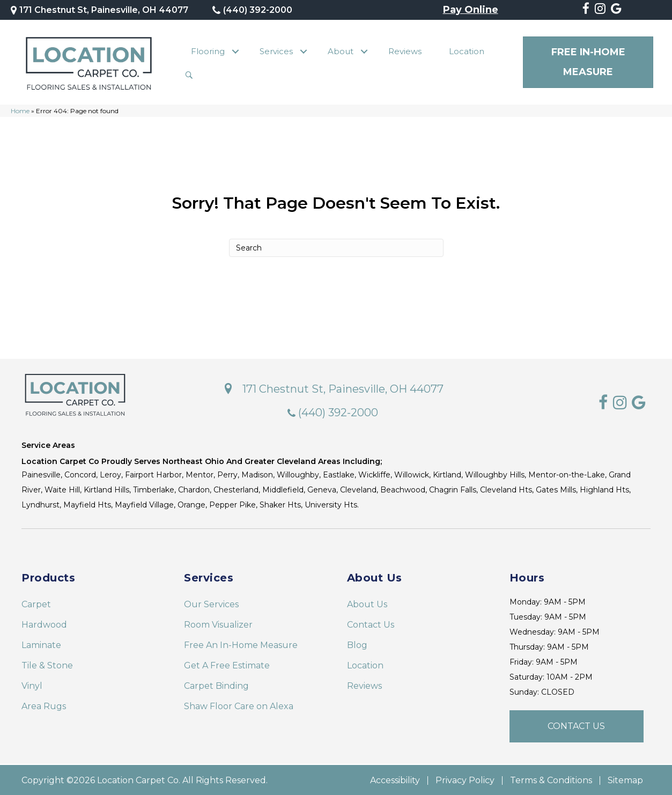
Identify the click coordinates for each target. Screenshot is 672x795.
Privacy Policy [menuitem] (465, 779)
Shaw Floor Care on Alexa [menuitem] (239, 705)
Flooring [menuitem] (208, 51)
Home (20, 110)
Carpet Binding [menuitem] (216, 685)
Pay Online (471, 10)
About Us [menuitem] (367, 603)
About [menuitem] (341, 51)
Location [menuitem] (467, 51)
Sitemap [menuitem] (625, 779)
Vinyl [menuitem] (32, 685)
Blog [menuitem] (357, 644)
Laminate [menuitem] (41, 644)
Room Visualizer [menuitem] (218, 624)
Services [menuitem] (276, 51)
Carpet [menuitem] (36, 603)
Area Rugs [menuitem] (44, 705)
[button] (235, 51)
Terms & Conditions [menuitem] (551, 779)
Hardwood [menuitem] (44, 624)
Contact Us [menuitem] (371, 624)
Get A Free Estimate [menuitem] (227, 664)
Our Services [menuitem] (211, 603)
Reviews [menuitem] (405, 51)
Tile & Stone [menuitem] (47, 664)
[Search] (336, 247)
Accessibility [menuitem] (395, 779)
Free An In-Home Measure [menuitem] (241, 644)
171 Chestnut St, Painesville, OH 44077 (104, 10)
